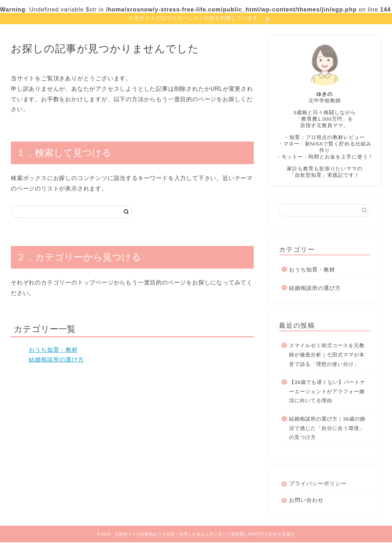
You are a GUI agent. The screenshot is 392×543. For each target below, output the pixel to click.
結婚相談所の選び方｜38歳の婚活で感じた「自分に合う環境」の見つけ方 (327, 429)
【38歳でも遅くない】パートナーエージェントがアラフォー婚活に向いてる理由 (327, 392)
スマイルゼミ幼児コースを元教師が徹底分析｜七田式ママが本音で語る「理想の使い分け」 (327, 355)
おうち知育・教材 (53, 351)
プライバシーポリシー (318, 484)
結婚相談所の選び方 (56, 360)
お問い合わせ (306, 501)
